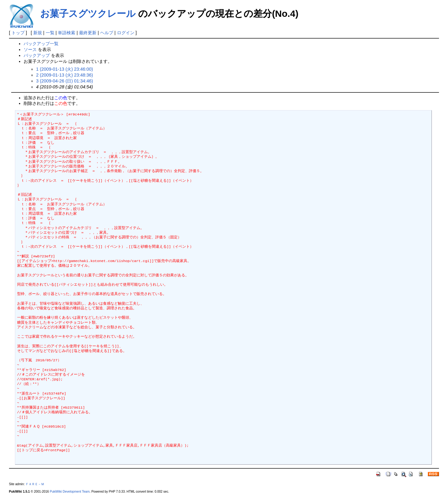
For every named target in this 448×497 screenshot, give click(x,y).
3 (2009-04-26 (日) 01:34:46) (65, 81)
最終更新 (88, 33)
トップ (18, 33)
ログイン (126, 33)
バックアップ (37, 55)
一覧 (50, 33)
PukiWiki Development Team (70, 492)
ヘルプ (107, 33)
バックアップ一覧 (41, 44)
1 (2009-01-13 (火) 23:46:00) (65, 69)
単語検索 (67, 33)
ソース (30, 49)
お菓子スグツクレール (88, 14)
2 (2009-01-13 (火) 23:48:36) (65, 75)
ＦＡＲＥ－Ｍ (35, 484)
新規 (38, 33)
